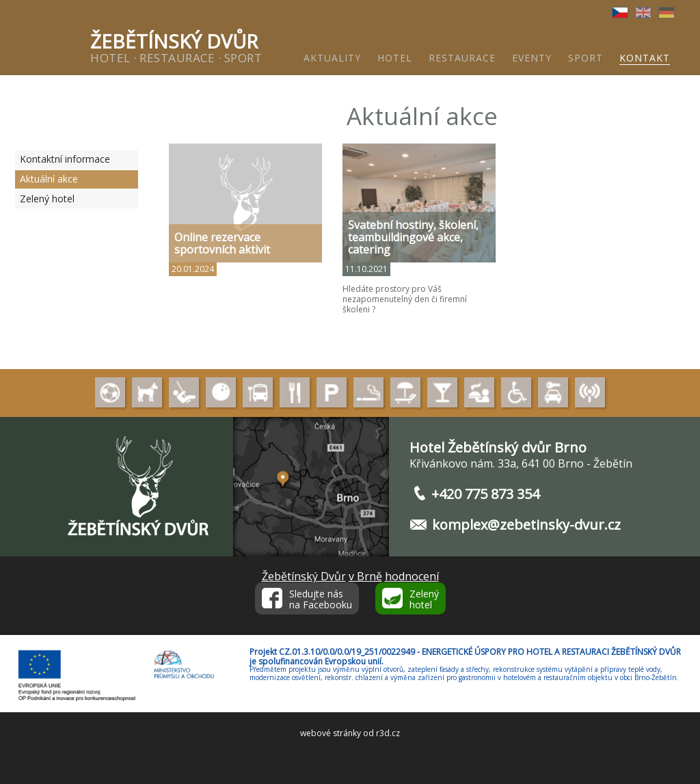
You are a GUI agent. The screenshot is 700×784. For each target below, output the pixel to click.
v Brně (365, 576)
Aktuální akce (49, 179)
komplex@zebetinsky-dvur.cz (526, 525)
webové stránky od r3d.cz (350, 733)
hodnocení (412, 576)
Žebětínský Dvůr (304, 576)
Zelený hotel (47, 199)
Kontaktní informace (65, 159)
